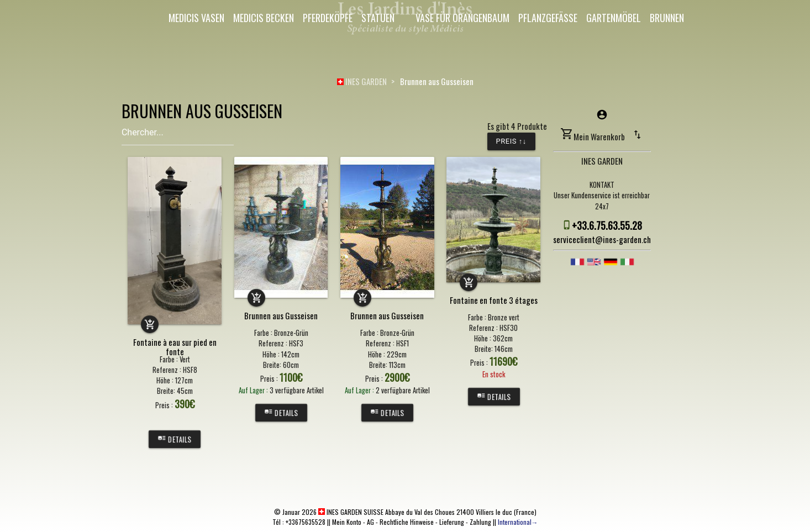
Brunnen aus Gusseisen (437, 81)
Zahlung (480, 522)
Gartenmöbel (614, 18)
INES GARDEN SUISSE (351, 512)
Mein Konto (347, 522)
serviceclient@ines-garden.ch (602, 239)
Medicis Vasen (196, 18)
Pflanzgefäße (548, 18)
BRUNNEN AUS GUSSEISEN (202, 111)
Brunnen (667, 18)
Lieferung (452, 522)
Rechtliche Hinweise (407, 522)
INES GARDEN (362, 81)
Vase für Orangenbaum (462, 18)
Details (175, 439)
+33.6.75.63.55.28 (607, 225)
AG (370, 522)
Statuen (378, 18)
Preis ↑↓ (511, 141)
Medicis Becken (264, 18)
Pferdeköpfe (328, 18)
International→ (518, 522)
